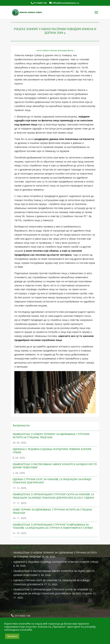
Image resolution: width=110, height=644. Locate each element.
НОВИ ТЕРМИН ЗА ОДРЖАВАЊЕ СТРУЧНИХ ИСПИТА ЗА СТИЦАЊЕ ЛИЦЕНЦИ (52, 511)
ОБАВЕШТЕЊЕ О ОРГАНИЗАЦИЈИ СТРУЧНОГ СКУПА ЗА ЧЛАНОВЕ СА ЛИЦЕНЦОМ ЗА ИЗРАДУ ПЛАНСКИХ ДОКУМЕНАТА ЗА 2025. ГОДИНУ (53, 496)
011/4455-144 (40, 3)
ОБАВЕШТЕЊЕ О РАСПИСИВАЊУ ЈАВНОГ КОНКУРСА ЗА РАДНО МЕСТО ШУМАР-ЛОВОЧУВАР (55, 466)
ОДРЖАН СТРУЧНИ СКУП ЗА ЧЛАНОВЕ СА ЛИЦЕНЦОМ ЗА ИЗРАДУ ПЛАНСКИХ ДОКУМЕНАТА (52, 481)
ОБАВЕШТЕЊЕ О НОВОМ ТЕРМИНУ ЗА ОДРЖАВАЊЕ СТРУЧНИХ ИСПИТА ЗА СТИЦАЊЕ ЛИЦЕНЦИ (51, 436)
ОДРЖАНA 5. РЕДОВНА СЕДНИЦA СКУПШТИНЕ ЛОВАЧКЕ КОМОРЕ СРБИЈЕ (52, 451)
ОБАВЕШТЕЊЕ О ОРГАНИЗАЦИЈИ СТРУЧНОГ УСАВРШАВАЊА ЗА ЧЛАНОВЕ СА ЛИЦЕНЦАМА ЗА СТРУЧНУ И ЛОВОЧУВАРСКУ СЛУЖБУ (53, 526)
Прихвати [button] (12, 636)
